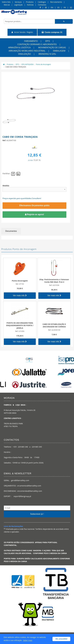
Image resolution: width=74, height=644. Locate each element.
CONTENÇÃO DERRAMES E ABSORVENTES (37, 44)
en (52, 8)
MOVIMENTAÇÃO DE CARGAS (52, 47)
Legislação (18, 5)
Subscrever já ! (37, 514)
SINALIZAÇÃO (24, 54)
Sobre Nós (6, 2)
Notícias (30, 5)
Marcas (7, 5)
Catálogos (42, 2)
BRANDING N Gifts (47, 54)
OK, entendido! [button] (61, 639)
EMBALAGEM (59, 51)
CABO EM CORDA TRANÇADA (16, 67)
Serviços (18, 2)
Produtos (30, 2)
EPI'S (48, 41)
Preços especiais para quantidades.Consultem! (22, 198)
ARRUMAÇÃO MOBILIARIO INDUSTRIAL (27, 51)
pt (71, 8)
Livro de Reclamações (13, 526)
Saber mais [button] (28, 640)
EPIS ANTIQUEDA (28, 64)
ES (58, 8)
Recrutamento (56, 2)
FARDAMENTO (31, 41)
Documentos (11, 231)
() (52, 32)
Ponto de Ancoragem (43, 64)
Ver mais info (20, 295)
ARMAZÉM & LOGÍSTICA (19, 47)
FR (65, 8)
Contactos (42, 5)
